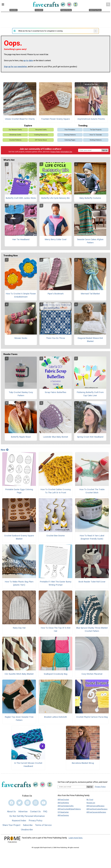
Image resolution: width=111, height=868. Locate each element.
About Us (11, 812)
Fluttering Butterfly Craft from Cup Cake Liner (90, 394)
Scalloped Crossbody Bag (56, 674)
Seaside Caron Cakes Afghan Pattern (90, 241)
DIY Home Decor (41, 140)
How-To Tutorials (96, 135)
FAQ (45, 812)
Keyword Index (19, 821)
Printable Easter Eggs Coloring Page (19, 491)
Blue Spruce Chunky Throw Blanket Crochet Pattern (92, 629)
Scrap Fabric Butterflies (55, 392)
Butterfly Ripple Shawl (21, 437)
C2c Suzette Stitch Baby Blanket (19, 674)
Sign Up (105, 150)
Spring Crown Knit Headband (90, 437)
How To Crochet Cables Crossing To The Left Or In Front (56, 491)
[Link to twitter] (20, 803)
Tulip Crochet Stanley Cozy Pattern (21, 394)
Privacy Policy (55, 152)
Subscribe (28, 825)
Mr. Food (90, 800)
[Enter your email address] (72, 787)
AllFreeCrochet (63, 800)
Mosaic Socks (21, 338)
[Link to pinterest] (28, 803)
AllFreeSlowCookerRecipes (97, 809)
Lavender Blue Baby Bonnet (55, 437)
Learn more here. (76, 838)
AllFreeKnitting (63, 803)
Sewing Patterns (70, 135)
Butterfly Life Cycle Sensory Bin (55, 198)
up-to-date (28, 61)
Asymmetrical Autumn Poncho (91, 119)
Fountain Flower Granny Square (55, 119)
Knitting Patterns (96, 140)
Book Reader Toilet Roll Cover (92, 582)
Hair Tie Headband (21, 239)
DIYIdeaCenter (63, 812)
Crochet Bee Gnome (55, 536)
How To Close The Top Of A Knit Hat (56, 629)
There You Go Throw (55, 338)
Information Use (66, 152)
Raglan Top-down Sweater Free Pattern (19, 718)
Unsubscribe (27, 830)
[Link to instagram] (36, 803)
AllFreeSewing (63, 815)
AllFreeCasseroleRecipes (96, 812)
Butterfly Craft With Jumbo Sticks (21, 198)
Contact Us (35, 812)
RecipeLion (91, 803)
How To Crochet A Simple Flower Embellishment (21, 295)
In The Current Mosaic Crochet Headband (28, 765)
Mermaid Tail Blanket (90, 294)
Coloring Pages (70, 140)
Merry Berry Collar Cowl (56, 239)
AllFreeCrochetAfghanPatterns (69, 809)
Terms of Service (43, 825)
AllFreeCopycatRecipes (95, 806)
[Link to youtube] (44, 803)
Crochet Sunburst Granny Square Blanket (19, 537)
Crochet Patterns (15, 140)
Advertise (23, 812)
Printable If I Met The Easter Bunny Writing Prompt (56, 583)
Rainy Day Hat (19, 628)
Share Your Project (11, 825)
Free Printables (70, 130)
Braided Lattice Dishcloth (55, 717)
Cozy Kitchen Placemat (92, 674)
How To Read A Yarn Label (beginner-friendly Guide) (92, 537)
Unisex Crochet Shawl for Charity (20, 119)
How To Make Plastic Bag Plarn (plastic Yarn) (19, 583)
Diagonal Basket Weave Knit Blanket (90, 340)
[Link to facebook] (11, 803)
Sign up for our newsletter (15, 67)
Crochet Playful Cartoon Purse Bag (92, 717)
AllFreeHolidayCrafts (66, 806)
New (5, 450)
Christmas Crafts (15, 135)
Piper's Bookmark (56, 294)
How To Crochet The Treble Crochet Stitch (92, 491)
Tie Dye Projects (96, 130)
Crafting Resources (41, 135)
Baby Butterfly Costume (90, 198)
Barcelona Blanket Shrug (83, 763)
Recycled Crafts (41, 130)
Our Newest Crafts (15, 130)
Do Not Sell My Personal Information (27, 816)
